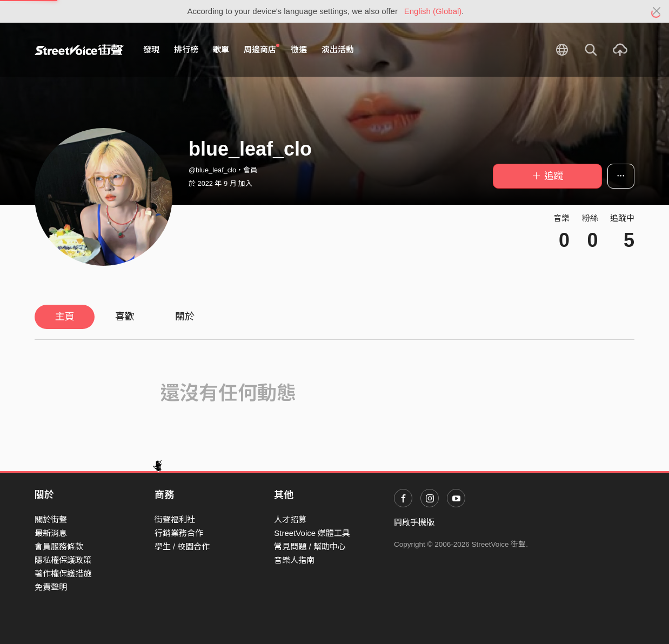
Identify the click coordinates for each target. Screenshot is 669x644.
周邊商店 (262, 49)
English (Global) (433, 11)
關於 (185, 317)
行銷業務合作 (179, 533)
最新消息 (51, 533)
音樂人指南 (294, 560)
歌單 (221, 49)
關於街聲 (51, 519)
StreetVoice (79, 50)
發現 (151, 49)
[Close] (657, 11)
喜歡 (125, 317)
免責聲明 (51, 587)
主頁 (65, 317)
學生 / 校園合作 (182, 546)
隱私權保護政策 (63, 560)
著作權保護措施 (63, 573)
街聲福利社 (175, 519)
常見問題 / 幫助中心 (310, 546)
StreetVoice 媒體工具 (312, 533)
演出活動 (338, 49)
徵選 (299, 49)
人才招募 (290, 519)
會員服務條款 (59, 546)
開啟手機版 (414, 522)
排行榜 (186, 49)
